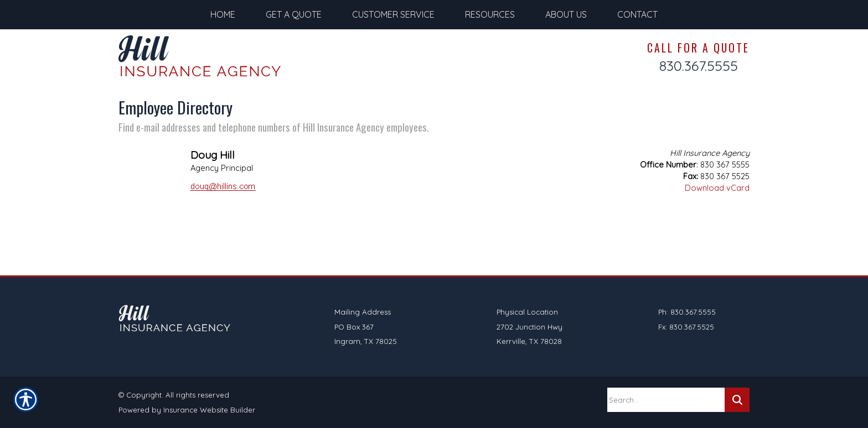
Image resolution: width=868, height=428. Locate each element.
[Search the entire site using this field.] (666, 400)
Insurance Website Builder (209, 410)
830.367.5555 (699, 66)
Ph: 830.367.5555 (687, 312)
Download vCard (717, 188)
